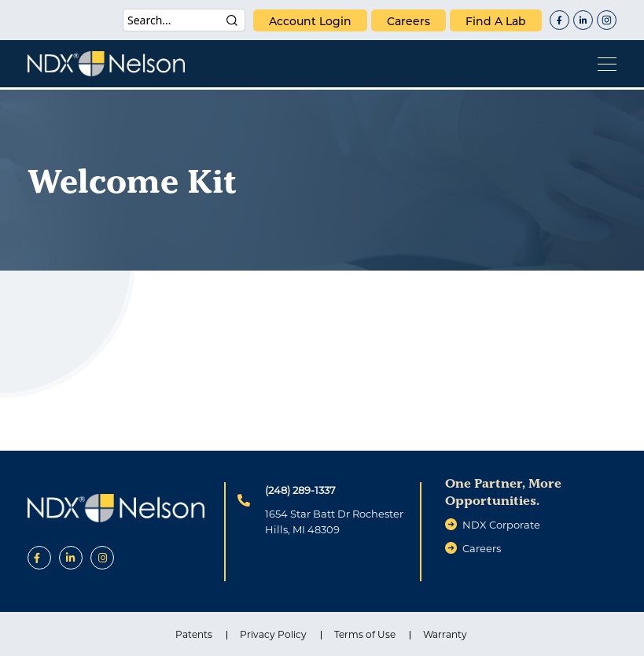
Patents (194, 634)
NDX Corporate (501, 525)
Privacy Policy (273, 634)
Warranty (445, 634)
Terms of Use (365, 634)
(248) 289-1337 (300, 490)
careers (408, 21)
